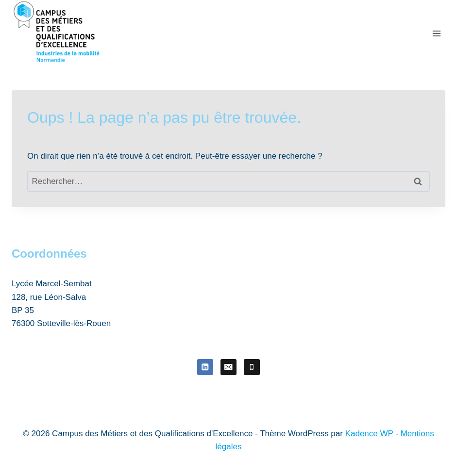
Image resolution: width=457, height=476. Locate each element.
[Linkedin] (205, 367)
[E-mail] (228, 367)
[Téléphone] (252, 367)
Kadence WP (369, 434)
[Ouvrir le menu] (436, 33)
